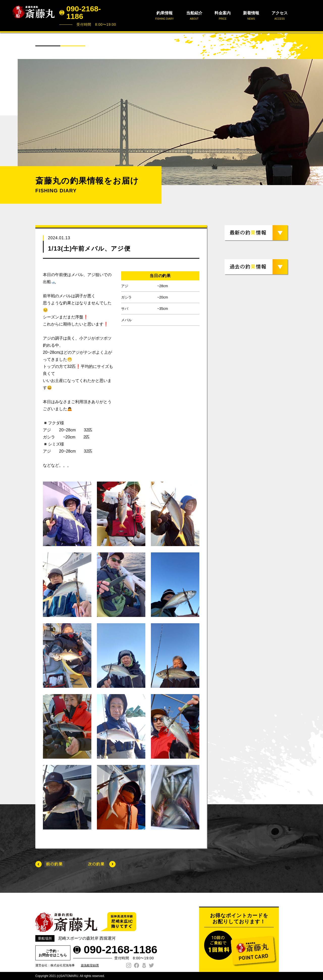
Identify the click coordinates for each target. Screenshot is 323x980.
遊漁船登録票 (90, 965)
